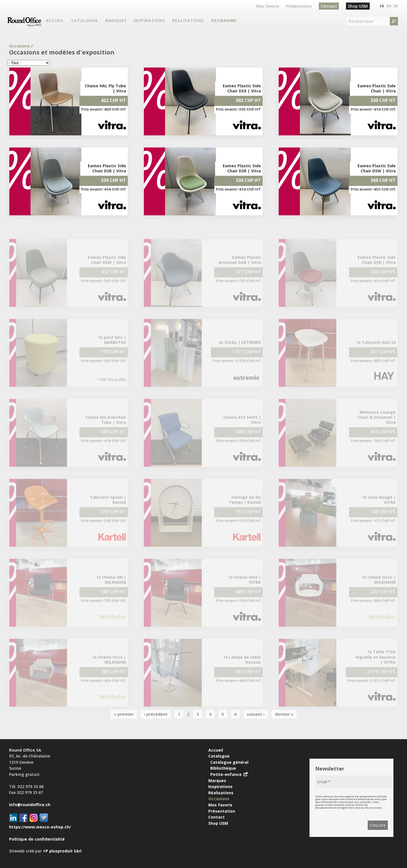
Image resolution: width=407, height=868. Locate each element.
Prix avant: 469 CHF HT (104, 109)
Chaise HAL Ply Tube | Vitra (105, 88)
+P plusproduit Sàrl (62, 851)
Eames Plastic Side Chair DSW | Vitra (377, 168)
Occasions (20, 46)
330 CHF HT (383, 100)
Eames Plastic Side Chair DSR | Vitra (107, 168)
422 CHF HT (113, 100)
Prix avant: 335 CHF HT (238, 109)
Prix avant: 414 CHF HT (373, 109)
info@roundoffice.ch (30, 805)
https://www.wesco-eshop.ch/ (40, 827)
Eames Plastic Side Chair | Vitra (377, 88)
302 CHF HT (248, 100)
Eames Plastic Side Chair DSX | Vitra (242, 88)
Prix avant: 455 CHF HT (373, 189)
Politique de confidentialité (37, 839)
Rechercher (361, 21)
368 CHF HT (383, 180)
